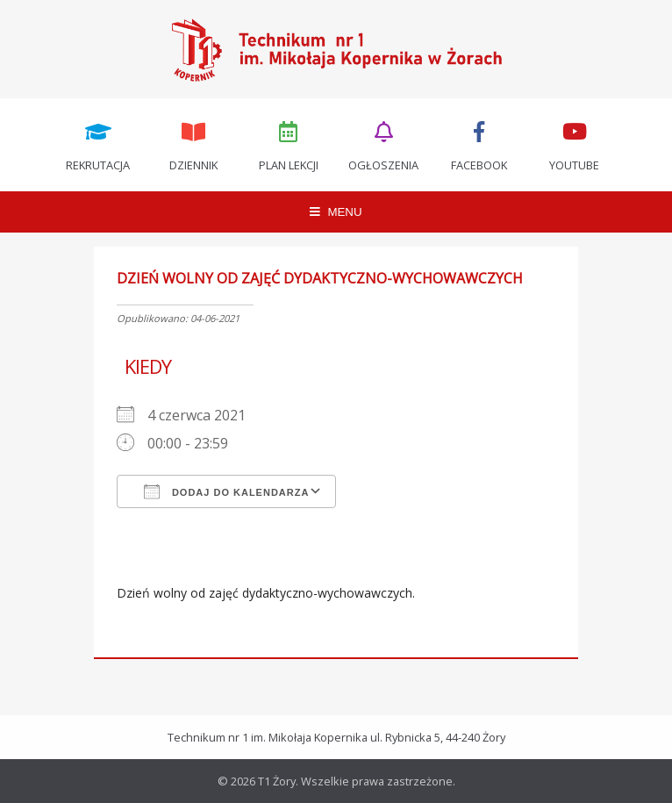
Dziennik (193, 145)
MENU (336, 212)
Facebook (479, 145)
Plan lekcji (289, 145)
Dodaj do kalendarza (227, 491)
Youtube (575, 145)
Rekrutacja (98, 145)
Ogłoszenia (384, 145)
